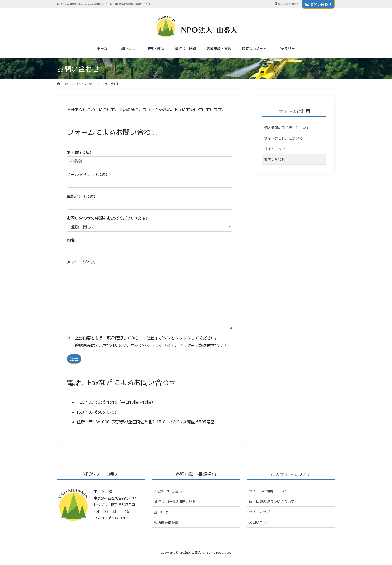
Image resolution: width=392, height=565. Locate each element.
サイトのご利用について (283, 138)
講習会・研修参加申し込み (175, 502)
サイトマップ (275, 149)
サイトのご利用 (294, 111)
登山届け (161, 512)
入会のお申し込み (168, 491)
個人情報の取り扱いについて (287, 128)
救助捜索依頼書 (166, 523)
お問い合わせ (318, 4)
